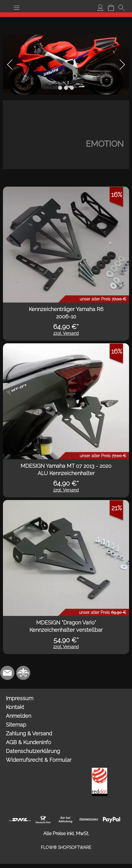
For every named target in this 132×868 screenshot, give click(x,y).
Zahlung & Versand (29, 733)
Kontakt (15, 707)
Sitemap (16, 725)
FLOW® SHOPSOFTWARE (66, 847)
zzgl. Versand (66, 333)
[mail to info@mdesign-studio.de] (7, 673)
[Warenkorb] (111, 8)
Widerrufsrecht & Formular (39, 760)
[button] (16, 8)
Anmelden (19, 716)
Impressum (20, 698)
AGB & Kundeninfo (29, 742)
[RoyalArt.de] (23, 673)
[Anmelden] (100, 8)
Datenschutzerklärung (33, 751)
